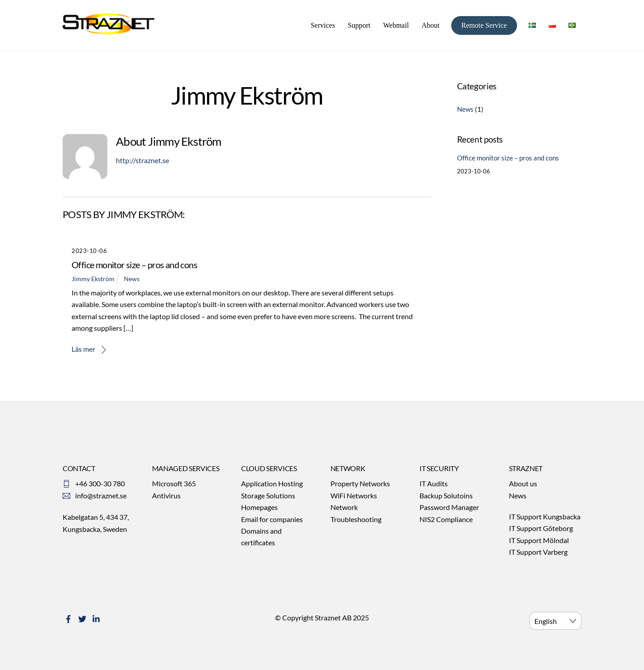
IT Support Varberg (538, 552)
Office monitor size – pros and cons (134, 265)
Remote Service (484, 25)
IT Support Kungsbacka (545, 516)
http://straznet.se (142, 160)
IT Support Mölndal (539, 540)
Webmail (396, 25)
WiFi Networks (354, 495)
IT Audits (434, 483)
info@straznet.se (101, 495)
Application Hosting (272, 483)
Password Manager (449, 507)
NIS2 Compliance (446, 519)
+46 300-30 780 (100, 483)
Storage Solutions (268, 495)
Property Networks (360, 483)
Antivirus (166, 495)
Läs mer (83, 349)
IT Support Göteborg (541, 528)
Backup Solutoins (446, 495)
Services (323, 25)
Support (359, 25)
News (132, 279)
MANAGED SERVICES (186, 468)
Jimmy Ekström (93, 279)
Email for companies (272, 519)
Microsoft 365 (174, 483)
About (431, 25)
